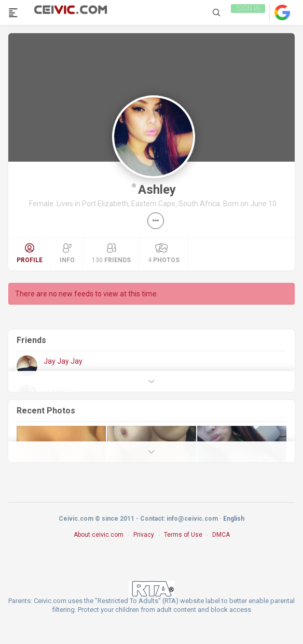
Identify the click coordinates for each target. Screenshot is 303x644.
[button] (156, 221)
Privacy (144, 535)
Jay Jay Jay (63, 361)
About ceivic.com (99, 535)
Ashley (157, 190)
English (234, 519)
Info (67, 253)
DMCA (221, 535)
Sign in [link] (247, 12)
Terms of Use (183, 535)
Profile (30, 253)
